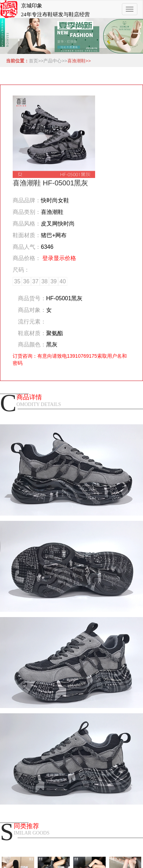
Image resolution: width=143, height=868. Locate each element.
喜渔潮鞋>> (79, 61)
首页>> (36, 61)
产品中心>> (55, 61)
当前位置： (16, 61)
